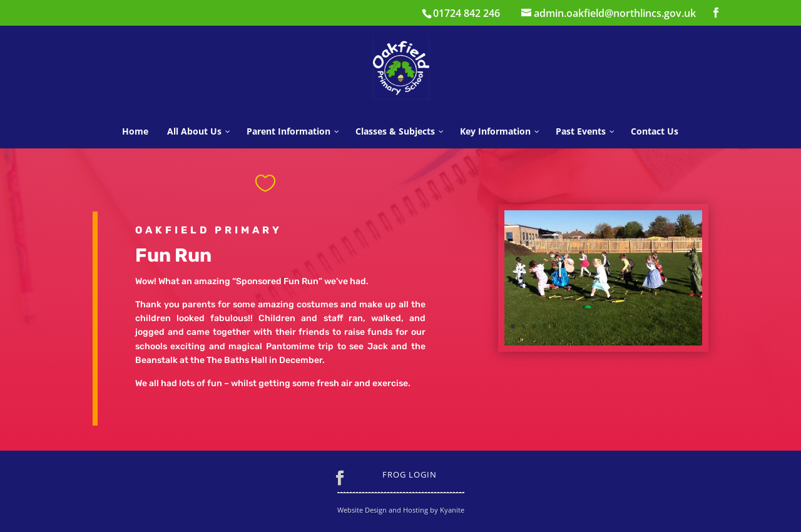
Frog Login (410, 474)
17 (683, 326)
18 (694, 326)
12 (630, 326)
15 (662, 326)
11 (619, 326)
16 (672, 326)
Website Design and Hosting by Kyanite (401, 510)
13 (640, 326)
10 (609, 326)
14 (651, 326)
